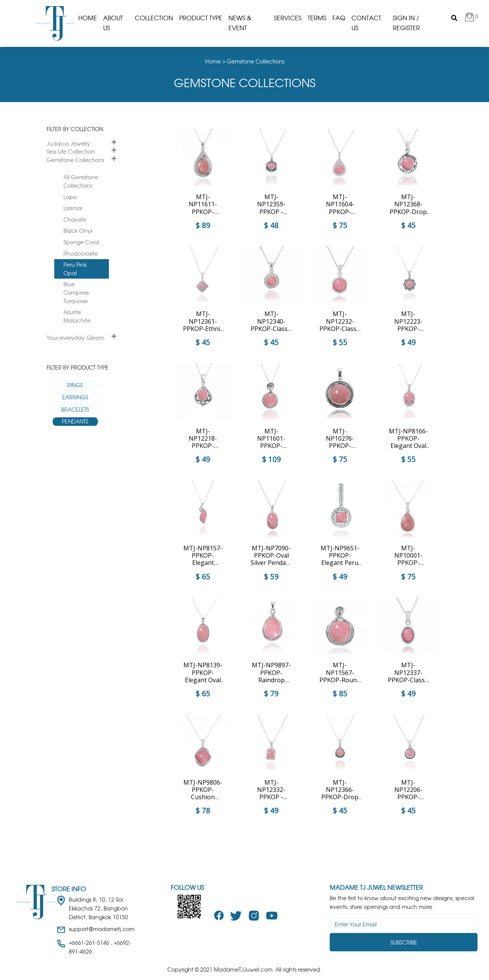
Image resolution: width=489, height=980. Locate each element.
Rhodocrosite (81, 254)
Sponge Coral (81, 242)
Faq (339, 18)
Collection (154, 18)
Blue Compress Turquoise (76, 292)
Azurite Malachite (77, 316)
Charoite (75, 220)
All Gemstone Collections (81, 181)
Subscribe (404, 942)
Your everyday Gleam (75, 338)
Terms (317, 18)
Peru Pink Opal (75, 269)
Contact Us (366, 23)
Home (88, 18)
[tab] (82, 144)
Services (288, 18)
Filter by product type (78, 367)
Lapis (70, 197)
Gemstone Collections (75, 160)
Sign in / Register (406, 23)
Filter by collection (75, 129)
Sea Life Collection (71, 152)
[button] (472, 18)
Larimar (73, 208)
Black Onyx (78, 231)
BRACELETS (75, 410)
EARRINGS (75, 397)
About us (113, 23)
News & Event (240, 23)
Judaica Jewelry (68, 144)
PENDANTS (75, 421)
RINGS (75, 385)
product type (201, 18)
